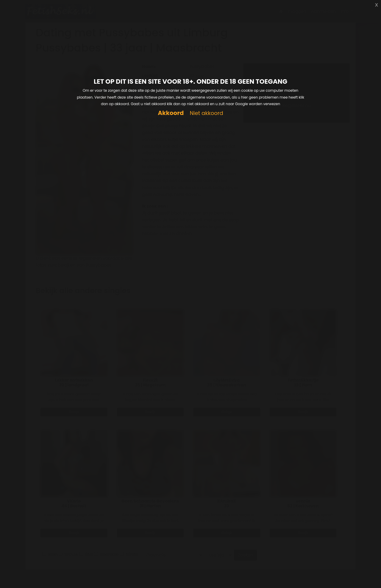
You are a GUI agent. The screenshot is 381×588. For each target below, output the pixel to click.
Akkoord (171, 113)
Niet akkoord (206, 113)
